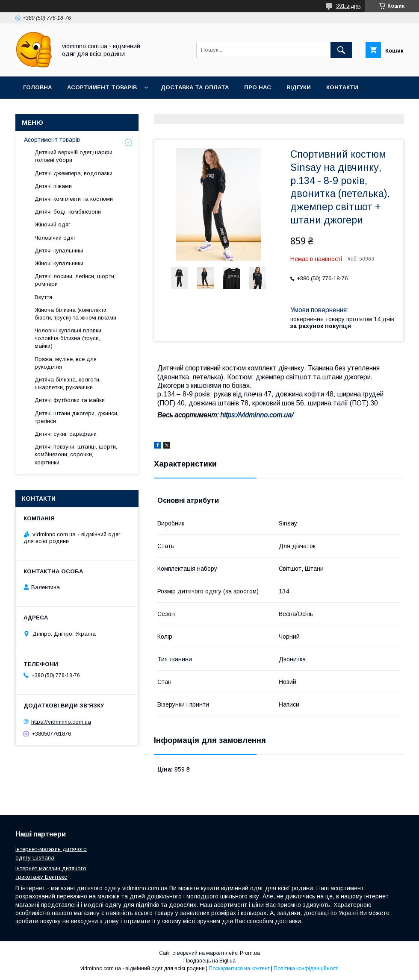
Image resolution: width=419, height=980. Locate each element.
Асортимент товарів (102, 87)
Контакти (342, 87)
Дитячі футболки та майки (70, 400)
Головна (37, 87)
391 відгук (348, 6)
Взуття (43, 297)
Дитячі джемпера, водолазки (74, 173)
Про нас (258, 87)
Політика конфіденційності (306, 968)
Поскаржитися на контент (239, 968)
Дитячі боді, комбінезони (68, 212)
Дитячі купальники (59, 251)
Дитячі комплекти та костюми (74, 199)
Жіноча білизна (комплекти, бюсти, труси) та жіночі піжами (75, 314)
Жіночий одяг (53, 224)
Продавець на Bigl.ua (209, 961)
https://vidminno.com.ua (61, 722)
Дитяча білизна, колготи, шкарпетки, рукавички (68, 383)
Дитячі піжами (53, 186)
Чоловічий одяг (55, 238)
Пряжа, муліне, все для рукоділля (66, 363)
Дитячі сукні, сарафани (66, 434)
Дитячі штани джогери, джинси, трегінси (77, 417)
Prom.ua (250, 953)
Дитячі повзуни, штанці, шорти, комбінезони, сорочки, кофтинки (76, 454)
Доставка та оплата (195, 87)
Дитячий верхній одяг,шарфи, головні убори (74, 156)
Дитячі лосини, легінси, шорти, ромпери (75, 280)
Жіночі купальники (59, 263)
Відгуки (299, 87)
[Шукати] (341, 50)
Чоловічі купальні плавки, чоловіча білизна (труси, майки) (69, 338)
